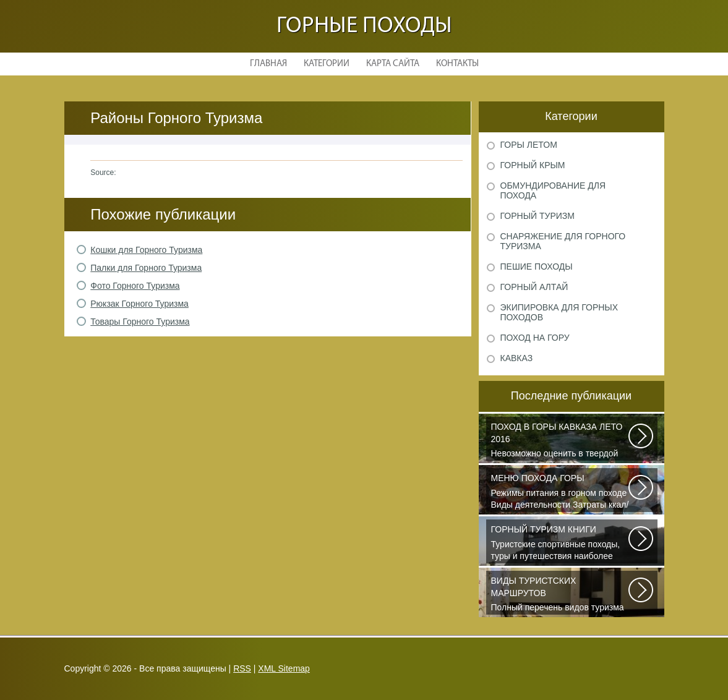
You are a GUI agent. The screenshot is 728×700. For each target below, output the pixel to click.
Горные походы (364, 26)
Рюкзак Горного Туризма (139, 304)
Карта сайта (393, 64)
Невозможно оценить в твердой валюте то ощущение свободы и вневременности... (560, 441)
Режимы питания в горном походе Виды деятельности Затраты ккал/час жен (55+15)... (560, 492)
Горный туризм (537, 216)
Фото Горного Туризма (135, 286)
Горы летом (529, 145)
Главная (268, 64)
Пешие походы (537, 267)
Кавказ (517, 358)
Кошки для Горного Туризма (146, 250)
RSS (242, 668)
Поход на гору (535, 338)
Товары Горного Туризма (140, 322)
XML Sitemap (284, 668)
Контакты (457, 64)
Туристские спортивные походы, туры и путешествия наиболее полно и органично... (560, 544)
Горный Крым (533, 165)
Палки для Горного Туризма (146, 268)
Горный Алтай (534, 287)
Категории (327, 64)
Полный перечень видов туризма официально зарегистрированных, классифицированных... (560, 595)
